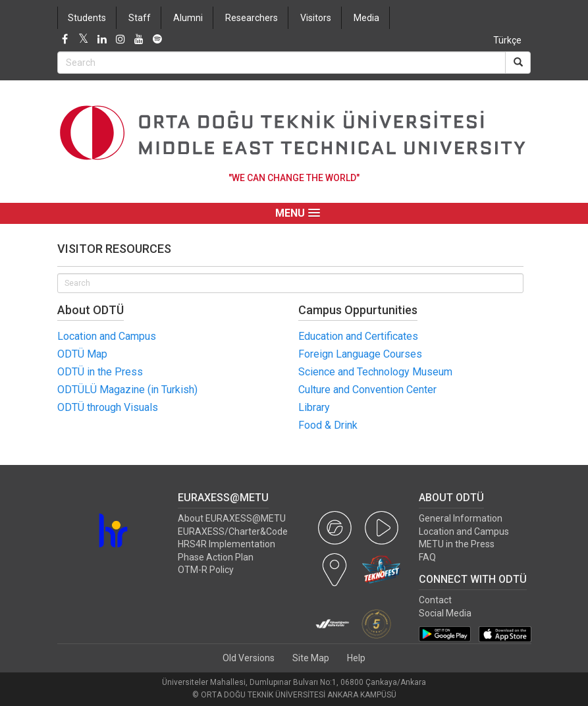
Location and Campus (107, 336)
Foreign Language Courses (360, 354)
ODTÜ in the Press (100, 372)
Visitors (316, 18)
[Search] (518, 63)
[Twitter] (84, 40)
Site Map (311, 658)
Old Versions (249, 658)
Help (356, 658)
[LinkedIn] (102, 40)
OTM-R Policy (206, 570)
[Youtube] (139, 40)
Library (314, 407)
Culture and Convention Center (367, 390)
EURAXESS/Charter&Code (233, 531)
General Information (461, 518)
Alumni (188, 18)
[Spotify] (157, 40)
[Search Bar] (281, 63)
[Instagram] (120, 40)
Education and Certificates (358, 336)
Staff (140, 18)
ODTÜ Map (82, 354)
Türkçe (507, 40)
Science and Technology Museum (375, 372)
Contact (435, 600)
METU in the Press (457, 544)
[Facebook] (65, 40)
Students (87, 18)
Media (366, 18)
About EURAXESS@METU (232, 518)
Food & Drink (328, 425)
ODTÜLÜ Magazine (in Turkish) (127, 390)
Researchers (252, 18)
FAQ (427, 557)
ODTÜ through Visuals (108, 407)
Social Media (445, 613)
